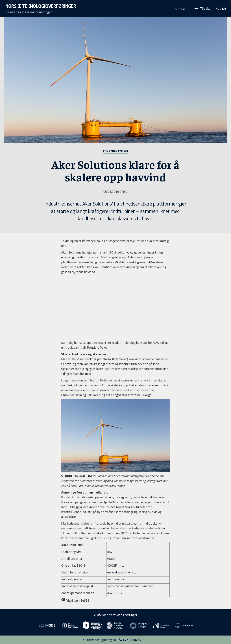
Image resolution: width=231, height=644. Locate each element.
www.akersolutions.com (123, 572)
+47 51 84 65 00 (134, 640)
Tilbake (205, 8)
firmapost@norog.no (102, 640)
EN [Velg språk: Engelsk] (224, 8)
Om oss (180, 9)
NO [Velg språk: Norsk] (217, 8)
